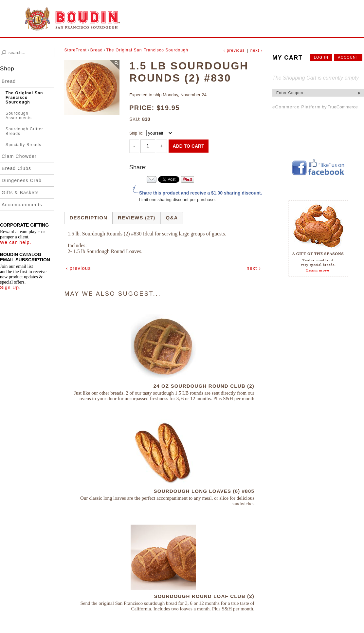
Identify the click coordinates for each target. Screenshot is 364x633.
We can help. (16, 242)
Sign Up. (10, 288)
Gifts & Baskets (20, 193)
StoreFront (75, 50)
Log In (321, 57)
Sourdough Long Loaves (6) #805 (204, 491)
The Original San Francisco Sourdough (24, 98)
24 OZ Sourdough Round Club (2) (204, 386)
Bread (9, 81)
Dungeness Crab (22, 180)
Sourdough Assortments (19, 116)
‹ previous (234, 50)
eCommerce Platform (297, 107)
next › (256, 50)
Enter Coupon (290, 93)
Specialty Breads (23, 145)
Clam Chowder (19, 156)
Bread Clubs (16, 168)
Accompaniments (22, 205)
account (348, 57)
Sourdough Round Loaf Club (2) (204, 596)
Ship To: (136, 133)
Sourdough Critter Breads (24, 131)
